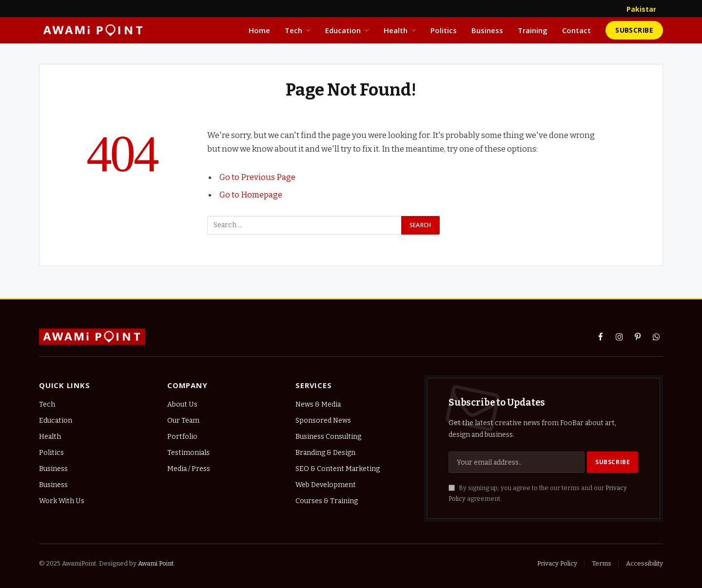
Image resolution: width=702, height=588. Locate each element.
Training (533, 30)
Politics (444, 30)
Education (343, 30)
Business (487, 30)
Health (396, 30)
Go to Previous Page (257, 177)
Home (259, 30)
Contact (576, 30)
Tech (293, 30)
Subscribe (634, 30)
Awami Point (156, 563)
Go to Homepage (251, 195)
